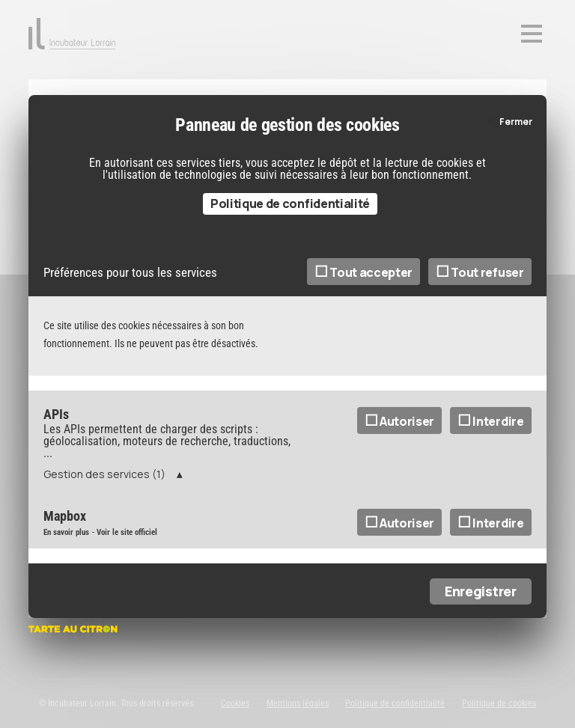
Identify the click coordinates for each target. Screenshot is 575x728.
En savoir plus (66, 532)
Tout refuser (480, 272)
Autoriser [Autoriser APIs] (400, 421)
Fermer (516, 122)
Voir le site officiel (127, 532)
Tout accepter (363, 272)
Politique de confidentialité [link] (290, 204)
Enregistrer (480, 591)
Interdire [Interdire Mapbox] (491, 523)
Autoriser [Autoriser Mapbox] (400, 523)
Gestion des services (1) (104, 474)
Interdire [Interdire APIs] (491, 421)
